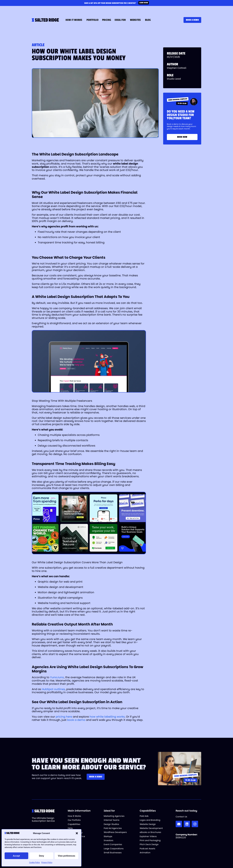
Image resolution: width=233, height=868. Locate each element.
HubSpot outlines (53, 689)
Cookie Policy (34, 863)
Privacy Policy (47, 863)
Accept (16, 856)
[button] (77, 833)
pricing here (64, 717)
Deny (41, 856)
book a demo (76, 720)
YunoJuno (57, 677)
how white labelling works (107, 717)
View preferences (67, 856)
